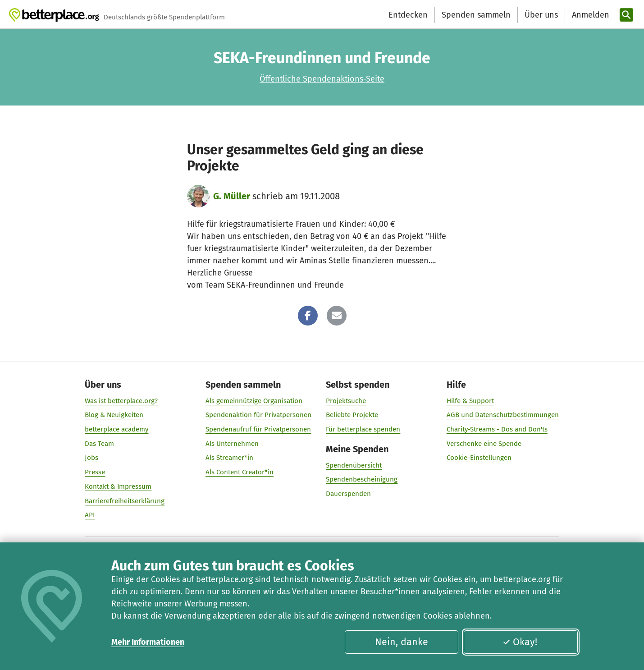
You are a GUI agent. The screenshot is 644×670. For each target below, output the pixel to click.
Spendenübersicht (354, 465)
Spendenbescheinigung (362, 479)
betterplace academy (117, 429)
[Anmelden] (589, 15)
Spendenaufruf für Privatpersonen (258, 429)
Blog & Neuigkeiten (114, 415)
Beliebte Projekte (352, 415)
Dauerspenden (348, 494)
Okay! (520, 642)
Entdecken (408, 15)
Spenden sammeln (476, 15)
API (90, 515)
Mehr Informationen (148, 642)
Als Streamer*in (229, 458)
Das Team (100, 444)
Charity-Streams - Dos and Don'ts (497, 429)
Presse (95, 472)
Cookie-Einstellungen (479, 458)
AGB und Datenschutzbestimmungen (503, 415)
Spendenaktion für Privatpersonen (258, 415)
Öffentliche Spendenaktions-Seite (322, 79)
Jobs (92, 458)
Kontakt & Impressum (119, 486)
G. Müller (232, 196)
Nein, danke (402, 642)
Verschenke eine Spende (484, 444)
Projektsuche (346, 401)
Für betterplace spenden (363, 429)
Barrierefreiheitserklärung (125, 500)
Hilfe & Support (470, 401)
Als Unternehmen (232, 444)
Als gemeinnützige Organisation (254, 401)
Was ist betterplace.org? (122, 401)
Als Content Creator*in (240, 472)
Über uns (541, 15)
